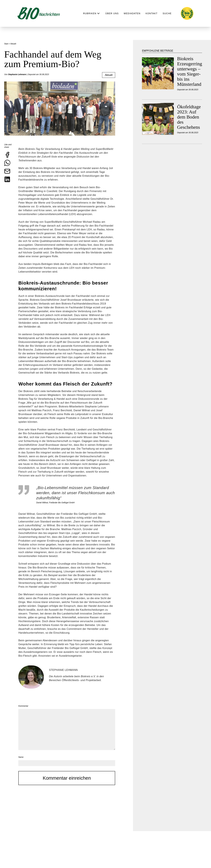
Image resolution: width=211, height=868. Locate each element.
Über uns (112, 13)
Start (6, 44)
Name (21, 757)
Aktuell (109, 75)
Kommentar (23, 706)
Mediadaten (132, 13)
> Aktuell (13, 44)
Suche (167, 13)
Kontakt (152, 13)
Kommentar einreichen (67, 778)
